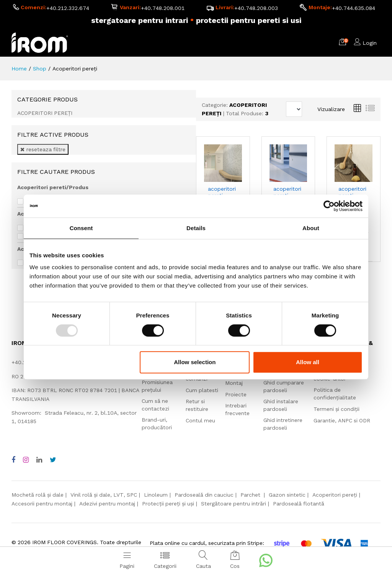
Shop (40, 69)
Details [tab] (196, 228)
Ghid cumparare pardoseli (284, 386)
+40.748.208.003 (256, 8)
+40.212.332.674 (68, 8)
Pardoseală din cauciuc (204, 495)
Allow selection (195, 362)
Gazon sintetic (287, 495)
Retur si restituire (197, 405)
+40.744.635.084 (354, 8)
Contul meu (200, 420)
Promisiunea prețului (157, 386)
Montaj (234, 383)
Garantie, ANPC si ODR (342, 420)
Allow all (308, 362)
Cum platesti (202, 390)
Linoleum (156, 495)
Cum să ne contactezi (155, 405)
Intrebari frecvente (237, 409)
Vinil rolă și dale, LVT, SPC (104, 495)
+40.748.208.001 (163, 8)
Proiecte (236, 394)
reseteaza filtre (43, 149)
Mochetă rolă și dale (38, 495)
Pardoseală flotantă (299, 504)
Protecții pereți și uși (168, 504)
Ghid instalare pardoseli (281, 405)
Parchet (251, 495)
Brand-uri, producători (157, 424)
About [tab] (311, 228)
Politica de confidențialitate (335, 394)
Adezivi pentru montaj (107, 504)
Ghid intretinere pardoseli (283, 424)
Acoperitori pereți (335, 495)
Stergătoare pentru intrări (234, 504)
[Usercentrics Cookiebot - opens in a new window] (329, 206)
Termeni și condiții (336, 409)
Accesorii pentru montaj (42, 504)
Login (370, 43)
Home (19, 69)
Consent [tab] (81, 228)
